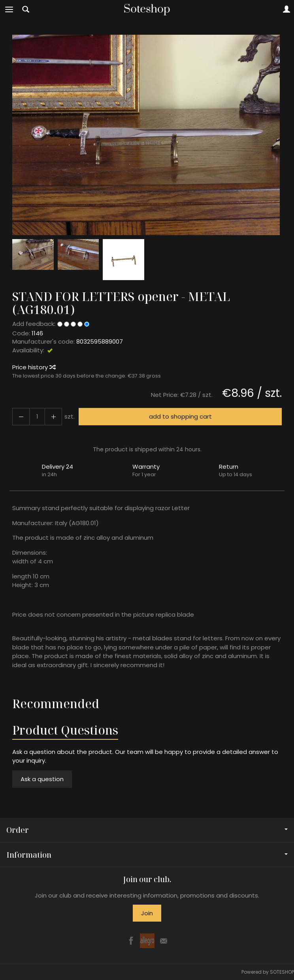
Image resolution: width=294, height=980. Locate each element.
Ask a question (42, 779)
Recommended (56, 704)
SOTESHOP (282, 972)
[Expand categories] (9, 9)
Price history (34, 367)
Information (147, 855)
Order (147, 830)
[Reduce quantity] (53, 416)
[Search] (26, 9)
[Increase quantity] (21, 416)
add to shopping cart (180, 416)
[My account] (286, 9)
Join (147, 913)
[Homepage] (147, 9)
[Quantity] (37, 416)
